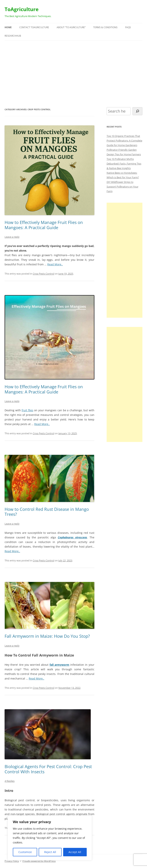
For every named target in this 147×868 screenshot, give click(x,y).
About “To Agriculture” (71, 27)
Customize (25, 852)
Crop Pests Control (43, 274)
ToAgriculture (22, 9)
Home (8, 27)
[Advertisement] (73, 74)
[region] (50, 838)
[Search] (137, 111)
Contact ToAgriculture (34, 27)
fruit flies (27, 410)
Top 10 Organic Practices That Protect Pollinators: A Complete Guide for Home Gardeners (124, 141)
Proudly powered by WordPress (39, 861)
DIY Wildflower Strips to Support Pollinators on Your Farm (122, 187)
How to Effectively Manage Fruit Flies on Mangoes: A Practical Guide (44, 225)
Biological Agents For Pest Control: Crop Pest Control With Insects (48, 769)
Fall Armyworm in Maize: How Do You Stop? (47, 636)
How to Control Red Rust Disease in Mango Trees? (47, 512)
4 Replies (10, 781)
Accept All (75, 852)
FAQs (128, 27)
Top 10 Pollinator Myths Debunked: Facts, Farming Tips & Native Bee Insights (124, 164)
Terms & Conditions (105, 27)
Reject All (50, 852)
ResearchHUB (13, 36)
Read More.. (55, 264)
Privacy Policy (12, 861)
